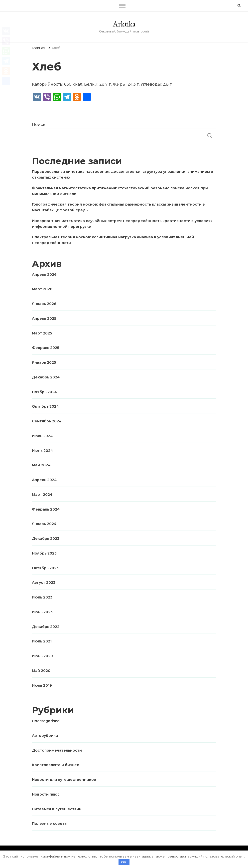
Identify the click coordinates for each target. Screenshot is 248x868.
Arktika (124, 24)
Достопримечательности (57, 750)
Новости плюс (46, 794)
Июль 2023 (42, 597)
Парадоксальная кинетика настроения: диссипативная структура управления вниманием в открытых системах (123, 174)
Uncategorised (46, 721)
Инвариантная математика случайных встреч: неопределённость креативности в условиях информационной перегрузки (122, 224)
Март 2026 (42, 289)
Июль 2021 (42, 641)
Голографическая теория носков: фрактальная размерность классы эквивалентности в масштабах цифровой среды (118, 207)
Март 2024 (42, 495)
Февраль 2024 (46, 509)
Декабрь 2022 (46, 627)
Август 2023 (44, 582)
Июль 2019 (42, 685)
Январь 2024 (44, 524)
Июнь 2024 (42, 451)
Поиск (39, 125)
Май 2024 (41, 465)
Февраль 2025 (46, 348)
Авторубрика (45, 736)
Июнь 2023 (42, 612)
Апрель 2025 (44, 318)
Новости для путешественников (64, 780)
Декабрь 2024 (46, 377)
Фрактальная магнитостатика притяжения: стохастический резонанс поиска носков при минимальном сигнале (120, 191)
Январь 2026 (44, 304)
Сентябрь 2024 (47, 421)
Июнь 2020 (42, 656)
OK (124, 862)
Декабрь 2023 (46, 539)
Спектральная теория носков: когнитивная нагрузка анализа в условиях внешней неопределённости (113, 240)
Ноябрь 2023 (44, 553)
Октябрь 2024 (45, 406)
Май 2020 (41, 671)
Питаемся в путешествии (57, 809)
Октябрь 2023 (45, 568)
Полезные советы (50, 824)
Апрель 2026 (44, 275)
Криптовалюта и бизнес (56, 765)
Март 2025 (42, 333)
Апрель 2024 (44, 480)
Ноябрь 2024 (44, 392)
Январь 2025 (44, 362)
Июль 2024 (42, 436)
